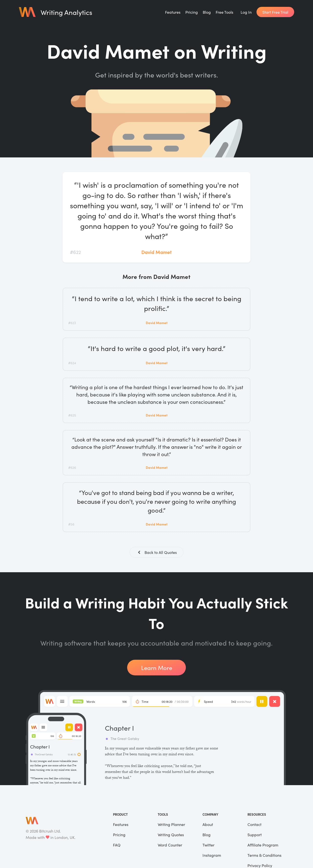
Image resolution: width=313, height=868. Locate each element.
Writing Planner (171, 824)
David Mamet (156, 252)
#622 (75, 252)
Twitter (208, 845)
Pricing (192, 12)
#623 (72, 323)
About (208, 824)
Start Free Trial (275, 12)
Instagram (212, 855)
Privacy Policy (260, 865)
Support (255, 835)
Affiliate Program (263, 845)
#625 (72, 415)
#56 (71, 524)
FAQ (117, 845)
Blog (207, 12)
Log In (246, 12)
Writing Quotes (171, 835)
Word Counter (170, 845)
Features (173, 12)
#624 (72, 363)
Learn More (157, 667)
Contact (254, 824)
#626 (72, 467)
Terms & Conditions (264, 855)
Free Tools (224, 12)
